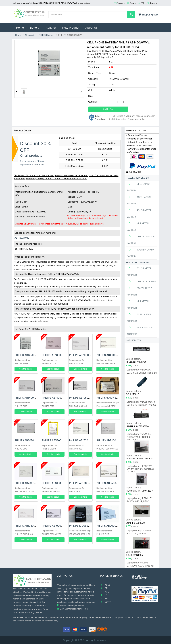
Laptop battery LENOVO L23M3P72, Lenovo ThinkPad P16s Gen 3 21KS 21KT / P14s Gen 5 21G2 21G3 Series (142, 372)
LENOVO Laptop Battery (141, 240)
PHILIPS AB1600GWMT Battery (115, 355)
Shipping (153, 3)
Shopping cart (148, 15)
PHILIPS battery (47, 35)
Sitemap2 (73, 605)
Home (21, 26)
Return (133, 3)
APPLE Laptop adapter (140, 331)
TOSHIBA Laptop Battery (141, 253)
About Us (91, 28)
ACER (105, 592)
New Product (71, 28)
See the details (26, 369)
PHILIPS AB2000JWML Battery (33, 483)
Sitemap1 (64, 605)
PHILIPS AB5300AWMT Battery (60, 440)
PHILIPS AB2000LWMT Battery (87, 355)
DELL (105, 588)
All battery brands (137, 178)
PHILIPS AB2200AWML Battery (115, 440)
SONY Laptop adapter (139, 291)
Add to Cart (108, 109)
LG (104, 595)
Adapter (51, 28)
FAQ (143, 3)
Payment (121, 3)
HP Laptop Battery (138, 227)
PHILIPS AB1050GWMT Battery (33, 526)
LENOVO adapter (141, 281)
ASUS (105, 585)
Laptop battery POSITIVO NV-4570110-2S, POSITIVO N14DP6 (140, 468)
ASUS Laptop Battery (139, 213)
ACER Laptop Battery (139, 200)
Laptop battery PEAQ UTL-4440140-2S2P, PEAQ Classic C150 (140, 500)
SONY (106, 602)
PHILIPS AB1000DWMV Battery (87, 483)
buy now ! (39, 164)
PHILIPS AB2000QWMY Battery (115, 526)
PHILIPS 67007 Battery (110, 398)
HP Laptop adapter (138, 305)
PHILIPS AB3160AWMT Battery (60, 483)
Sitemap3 (82, 605)
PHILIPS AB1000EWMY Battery (60, 526)
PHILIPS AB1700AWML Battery (87, 440)
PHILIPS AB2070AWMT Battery (33, 440)
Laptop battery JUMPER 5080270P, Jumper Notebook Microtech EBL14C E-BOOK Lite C (141, 533)
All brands (30, 35)
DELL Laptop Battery (139, 187)
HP (104, 598)
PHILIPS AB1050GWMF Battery (87, 398)
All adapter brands (138, 262)
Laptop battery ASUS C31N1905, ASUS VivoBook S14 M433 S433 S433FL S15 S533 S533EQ (141, 565)
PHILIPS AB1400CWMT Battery (33, 398)
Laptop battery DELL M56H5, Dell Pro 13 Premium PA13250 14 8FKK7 (142, 404)
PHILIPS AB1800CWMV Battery (60, 355)
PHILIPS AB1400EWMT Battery (60, 398)
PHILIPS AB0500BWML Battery (115, 483)
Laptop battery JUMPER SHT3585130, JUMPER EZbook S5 (139, 436)
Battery (35, 28)
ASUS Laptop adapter (139, 272)
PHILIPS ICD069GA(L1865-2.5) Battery (92, 526)
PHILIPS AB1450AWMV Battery (33, 355)
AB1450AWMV (22, 238)
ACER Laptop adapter (139, 318)
